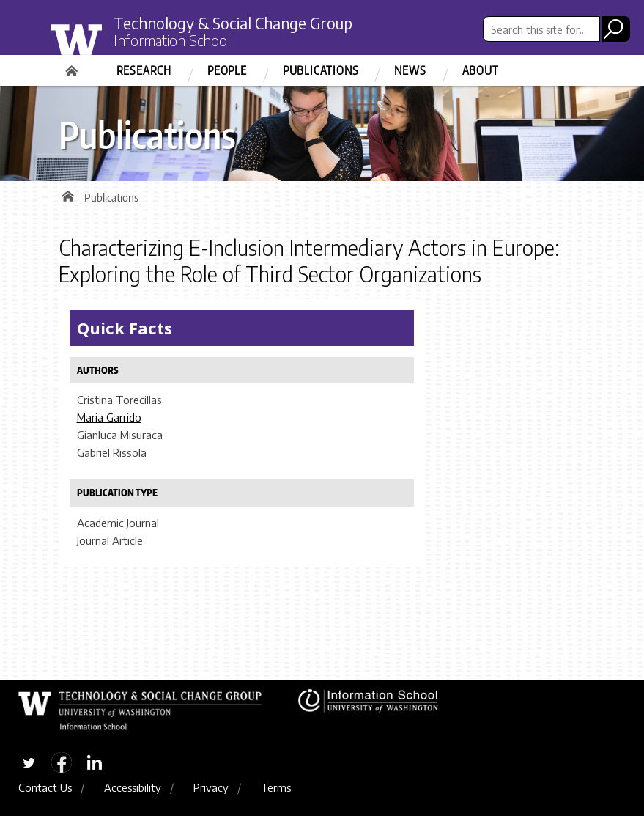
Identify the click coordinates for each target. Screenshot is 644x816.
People (227, 70)
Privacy (211, 787)
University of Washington (107, 46)
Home (73, 66)
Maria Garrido (109, 417)
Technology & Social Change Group (233, 23)
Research (144, 70)
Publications (321, 70)
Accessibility (133, 787)
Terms (276, 787)
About (481, 70)
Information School (172, 40)
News (410, 70)
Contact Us (45, 787)
